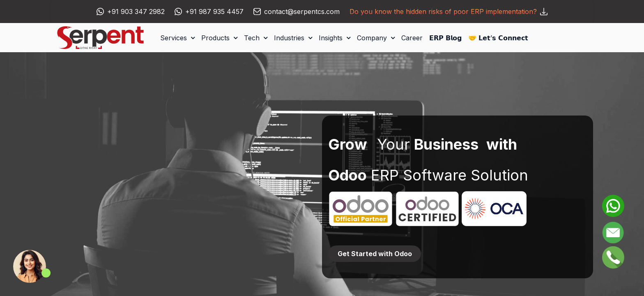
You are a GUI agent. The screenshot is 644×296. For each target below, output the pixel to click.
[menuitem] (412, 38)
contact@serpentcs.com (302, 12)
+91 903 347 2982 (136, 12)
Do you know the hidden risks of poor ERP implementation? (448, 12)
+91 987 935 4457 (214, 12)
